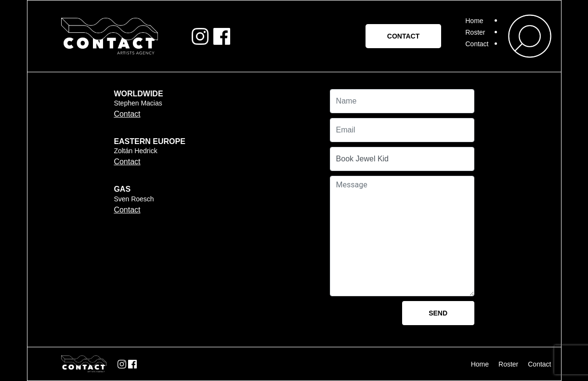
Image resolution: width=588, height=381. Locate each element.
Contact (477, 44)
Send (438, 313)
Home (474, 21)
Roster (475, 32)
